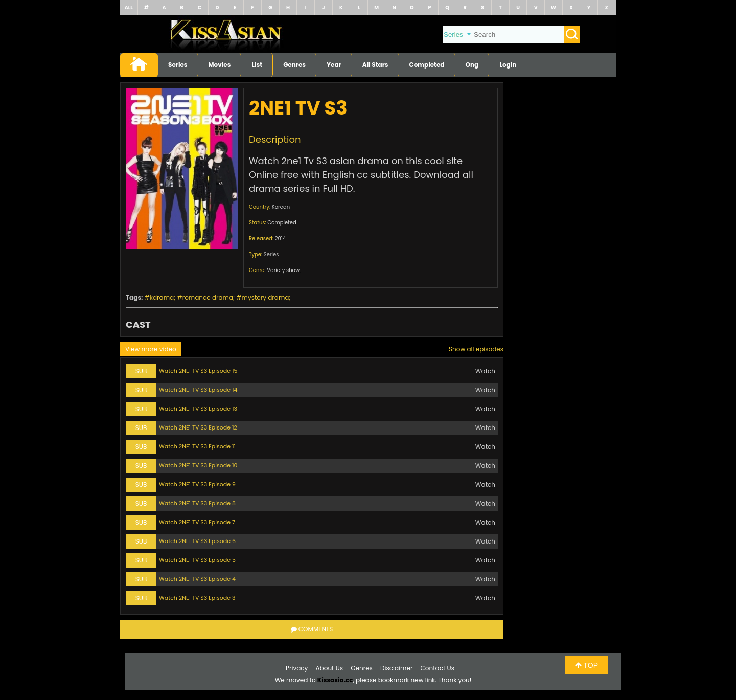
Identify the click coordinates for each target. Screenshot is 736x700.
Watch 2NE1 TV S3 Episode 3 (197, 598)
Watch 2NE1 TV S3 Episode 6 (197, 541)
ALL (129, 7)
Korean (281, 207)
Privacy (297, 668)
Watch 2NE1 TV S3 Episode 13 (198, 409)
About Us (330, 668)
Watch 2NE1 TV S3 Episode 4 (197, 579)
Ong (472, 65)
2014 (281, 239)
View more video (151, 349)
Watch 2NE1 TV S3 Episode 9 (197, 484)
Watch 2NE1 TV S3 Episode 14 (198, 390)
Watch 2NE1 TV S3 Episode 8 (197, 503)
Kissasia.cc (335, 680)
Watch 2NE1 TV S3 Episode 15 (198, 371)
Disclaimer (396, 668)
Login (508, 65)
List (257, 65)
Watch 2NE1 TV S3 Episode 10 (198, 465)
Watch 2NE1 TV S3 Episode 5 (197, 560)
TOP (586, 665)
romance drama (208, 297)
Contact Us (438, 668)
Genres (294, 65)
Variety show (283, 270)
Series (178, 65)
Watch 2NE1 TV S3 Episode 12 (198, 427)
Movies (220, 65)
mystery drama (266, 297)
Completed (427, 65)
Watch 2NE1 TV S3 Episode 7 (197, 522)
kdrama (162, 297)
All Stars (375, 65)
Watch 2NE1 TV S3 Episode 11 (197, 446)
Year (334, 65)
